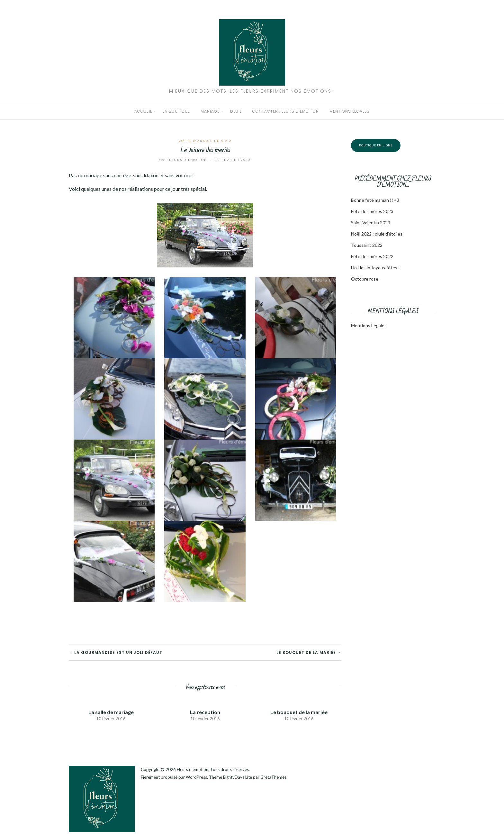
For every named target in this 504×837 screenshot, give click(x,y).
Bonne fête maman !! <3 (375, 200)
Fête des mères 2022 (372, 256)
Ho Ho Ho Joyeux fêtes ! (375, 268)
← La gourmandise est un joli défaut (116, 652)
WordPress (196, 777)
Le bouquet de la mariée (299, 712)
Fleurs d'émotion (184, 160)
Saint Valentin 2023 (371, 223)
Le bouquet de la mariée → (309, 652)
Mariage (210, 111)
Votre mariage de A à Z (205, 141)
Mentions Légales (369, 325)
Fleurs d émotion (193, 769)
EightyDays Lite (238, 777)
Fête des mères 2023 (372, 211)
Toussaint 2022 (367, 245)
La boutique (176, 111)
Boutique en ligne (376, 145)
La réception (205, 712)
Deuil (236, 111)
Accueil (143, 111)
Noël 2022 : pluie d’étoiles (377, 234)
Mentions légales (350, 111)
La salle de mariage (111, 712)
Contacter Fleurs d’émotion (286, 111)
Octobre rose (365, 279)
